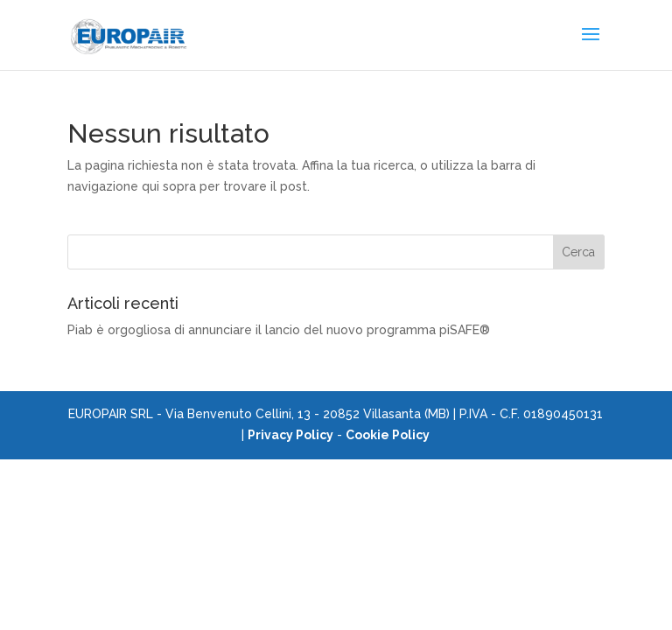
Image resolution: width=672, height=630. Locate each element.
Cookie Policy (388, 435)
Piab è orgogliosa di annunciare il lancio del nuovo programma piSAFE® (279, 330)
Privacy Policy (290, 435)
